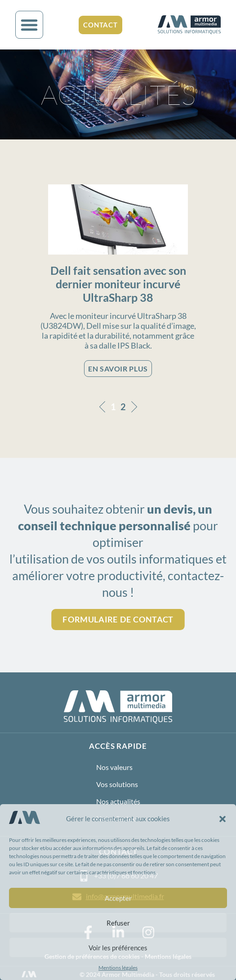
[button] (223, 819)
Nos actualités (118, 801)
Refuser (118, 923)
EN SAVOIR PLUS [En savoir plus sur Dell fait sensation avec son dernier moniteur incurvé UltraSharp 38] (118, 369)
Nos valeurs (114, 767)
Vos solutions (117, 784)
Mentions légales (118, 968)
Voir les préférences (118, 948)
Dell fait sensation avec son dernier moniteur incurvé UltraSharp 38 (118, 284)
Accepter (118, 898)
